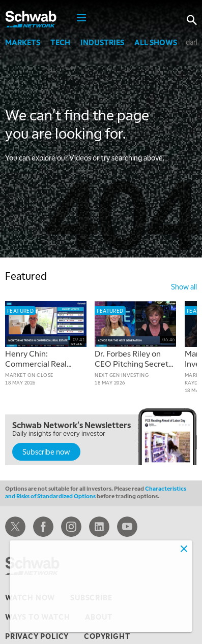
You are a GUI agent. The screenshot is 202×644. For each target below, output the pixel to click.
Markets (23, 42)
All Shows (156, 42)
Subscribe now (46, 452)
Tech (60, 42)
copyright (107, 636)
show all (184, 286)
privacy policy (37, 636)
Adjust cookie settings (53, 618)
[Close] (184, 549)
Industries (102, 42)
